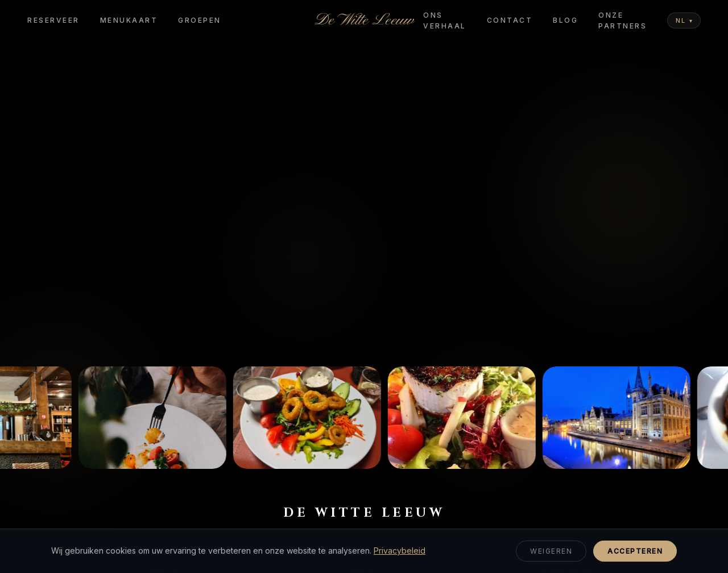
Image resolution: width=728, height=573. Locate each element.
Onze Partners (622, 20)
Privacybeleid (400, 551)
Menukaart (129, 20)
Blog (565, 20)
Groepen (200, 20)
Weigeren (551, 551)
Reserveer (53, 20)
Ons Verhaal (445, 20)
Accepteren (635, 551)
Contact (510, 20)
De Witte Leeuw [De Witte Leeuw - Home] (364, 20)
